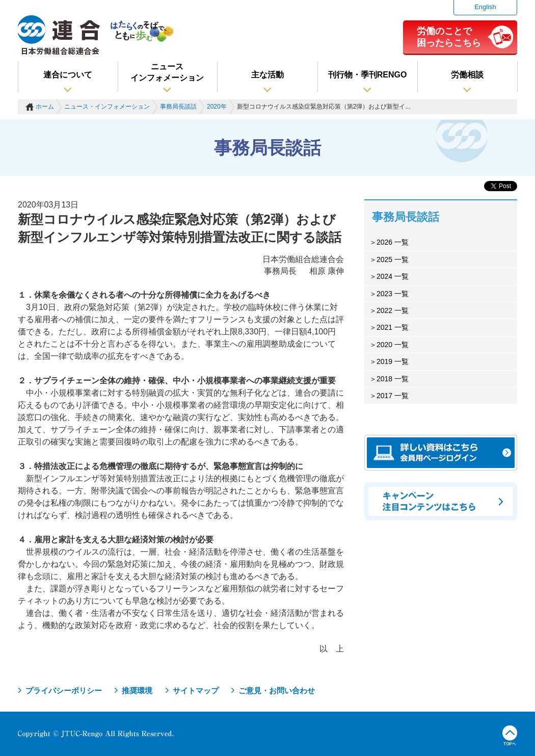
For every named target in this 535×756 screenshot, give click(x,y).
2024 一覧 (393, 276)
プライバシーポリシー (64, 690)
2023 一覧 (393, 294)
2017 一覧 (393, 396)
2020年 (217, 107)
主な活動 (267, 75)
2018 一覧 (393, 379)
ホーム (45, 107)
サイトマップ (196, 690)
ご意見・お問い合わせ (277, 690)
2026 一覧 (393, 242)
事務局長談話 (178, 107)
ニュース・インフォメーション (107, 107)
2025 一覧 (393, 259)
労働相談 (467, 75)
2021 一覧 (393, 327)
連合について (68, 75)
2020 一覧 (393, 345)
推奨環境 (137, 690)
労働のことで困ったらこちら (449, 37)
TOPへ (510, 736)
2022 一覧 (393, 310)
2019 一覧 (393, 361)
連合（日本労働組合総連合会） (59, 35)
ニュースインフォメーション (167, 72)
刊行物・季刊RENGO (368, 75)
